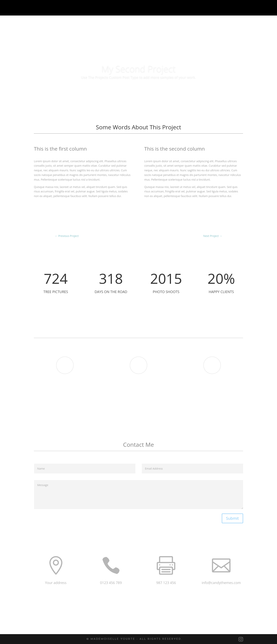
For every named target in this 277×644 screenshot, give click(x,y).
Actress (218, 407)
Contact (266, 8)
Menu (246, 8)
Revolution (69, 407)
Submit (232, 518)
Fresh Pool (148, 407)
